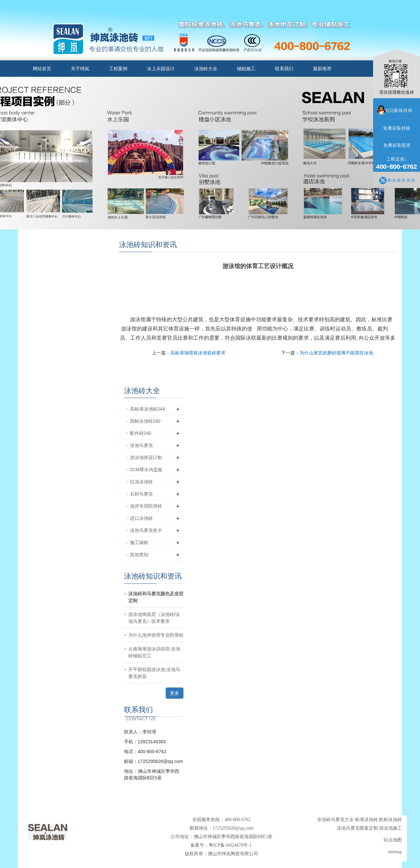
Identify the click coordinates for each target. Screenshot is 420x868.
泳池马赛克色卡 (146, 530)
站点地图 (393, 840)
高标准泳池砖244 (147, 409)
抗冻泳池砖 (141, 482)
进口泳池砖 (141, 518)
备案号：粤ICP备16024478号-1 (222, 845)
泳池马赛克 (141, 445)
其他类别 (139, 555)
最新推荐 (322, 69)
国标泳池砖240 (145, 421)
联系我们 (284, 69)
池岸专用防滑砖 (146, 506)
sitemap (395, 852)
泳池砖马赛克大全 (335, 820)
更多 (175, 693)
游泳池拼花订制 (146, 457)
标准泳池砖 (367, 820)
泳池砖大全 (206, 69)
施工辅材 (139, 542)
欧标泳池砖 (390, 820)
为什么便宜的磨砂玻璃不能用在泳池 (336, 353)
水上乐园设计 (161, 69)
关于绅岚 (80, 69)
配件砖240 (141, 433)
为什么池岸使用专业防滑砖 (156, 635)
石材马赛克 (141, 494)
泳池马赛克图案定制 (357, 828)
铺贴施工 (246, 69)
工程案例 (118, 69)
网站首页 (42, 69)
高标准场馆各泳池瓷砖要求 (198, 353)
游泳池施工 (390, 828)
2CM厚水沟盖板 (146, 470)
